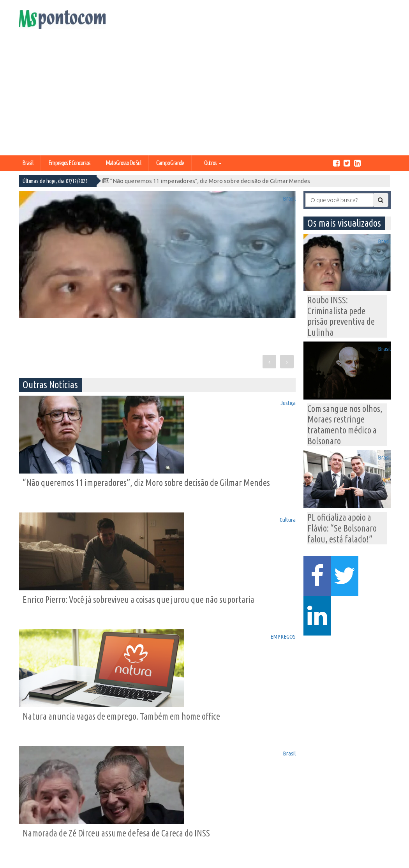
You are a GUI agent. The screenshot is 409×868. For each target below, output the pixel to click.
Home (31, 808)
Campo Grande (170, 163)
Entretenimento (193, 823)
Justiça (140, 401)
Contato (34, 838)
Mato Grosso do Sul (123, 163)
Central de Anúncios (37, 827)
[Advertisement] (204, 97)
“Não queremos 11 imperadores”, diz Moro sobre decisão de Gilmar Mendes (206, 181)
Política (130, 808)
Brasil (28, 163)
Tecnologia (84, 831)
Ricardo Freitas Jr (373, 861)
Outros (213, 163)
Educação (134, 823)
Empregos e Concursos (69, 163)
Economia (83, 808)
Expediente (38, 815)
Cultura (282, 401)
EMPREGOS (134, 522)
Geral (127, 831)
